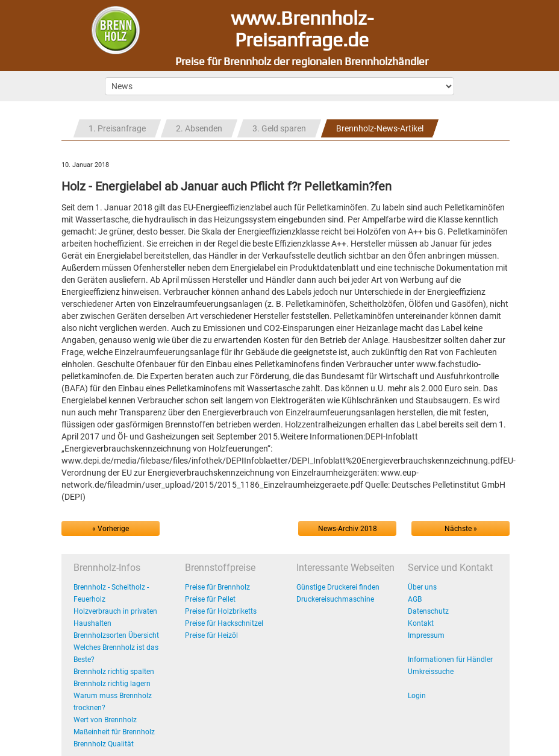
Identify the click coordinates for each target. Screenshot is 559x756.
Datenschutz (428, 611)
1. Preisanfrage (117, 128)
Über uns (422, 587)
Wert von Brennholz (105, 720)
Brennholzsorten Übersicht (116, 635)
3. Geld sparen (279, 128)
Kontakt (421, 623)
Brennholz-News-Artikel (380, 128)
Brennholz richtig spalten (114, 672)
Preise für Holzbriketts (221, 611)
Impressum (426, 635)
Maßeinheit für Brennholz (114, 732)
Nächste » (461, 529)
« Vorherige (111, 529)
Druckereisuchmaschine (335, 599)
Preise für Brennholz (217, 587)
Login (417, 696)
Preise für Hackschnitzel (224, 623)
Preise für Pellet (210, 599)
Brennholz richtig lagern (112, 684)
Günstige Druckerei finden (338, 587)
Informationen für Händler (450, 660)
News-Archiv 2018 (348, 529)
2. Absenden (199, 128)
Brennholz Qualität (104, 744)
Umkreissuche (431, 672)
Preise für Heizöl (211, 635)
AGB (415, 599)
